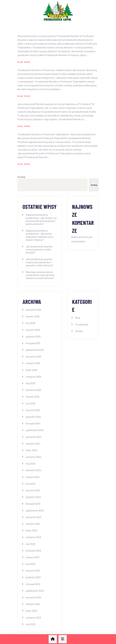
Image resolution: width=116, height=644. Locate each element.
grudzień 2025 (33, 336)
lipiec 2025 (31, 370)
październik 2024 (35, 430)
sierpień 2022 (33, 604)
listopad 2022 (33, 584)
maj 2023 (31, 544)
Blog (78, 318)
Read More (24, 62)
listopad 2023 (33, 504)
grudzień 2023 (33, 497)
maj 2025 (31, 383)
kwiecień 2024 (34, 470)
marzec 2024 (33, 477)
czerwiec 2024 (34, 457)
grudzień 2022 (33, 577)
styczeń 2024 (33, 490)
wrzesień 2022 (34, 597)
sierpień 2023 (33, 524)
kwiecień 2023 (33, 551)
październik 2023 (35, 510)
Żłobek (79, 331)
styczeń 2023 (33, 570)
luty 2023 (31, 564)
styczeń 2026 (33, 330)
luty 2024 (31, 484)
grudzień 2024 (33, 417)
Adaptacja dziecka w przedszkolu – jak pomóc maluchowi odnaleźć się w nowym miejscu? (40, 235)
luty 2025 (31, 403)
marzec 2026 (33, 316)
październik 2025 (35, 350)
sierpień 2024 (33, 443)
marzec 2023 (33, 557)
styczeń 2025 (33, 410)
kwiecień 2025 (33, 390)
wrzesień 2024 (34, 437)
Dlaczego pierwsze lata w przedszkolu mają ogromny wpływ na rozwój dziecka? (40, 275)
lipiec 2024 (32, 450)
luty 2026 (31, 323)
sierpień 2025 (33, 363)
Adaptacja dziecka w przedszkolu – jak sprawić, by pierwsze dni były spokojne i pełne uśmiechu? (41, 219)
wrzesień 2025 (34, 356)
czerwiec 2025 (33, 377)
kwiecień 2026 (33, 310)
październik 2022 (35, 591)
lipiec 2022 (31, 611)
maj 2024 (31, 463)
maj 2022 (31, 624)
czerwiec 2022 (33, 617)
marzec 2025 (33, 397)
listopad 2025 (33, 343)
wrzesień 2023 (34, 517)
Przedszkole (82, 324)
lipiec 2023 (31, 530)
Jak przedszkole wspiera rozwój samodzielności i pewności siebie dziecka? (39, 262)
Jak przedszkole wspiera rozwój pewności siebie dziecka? (39, 249)
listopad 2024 (33, 423)
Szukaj (21, 177)
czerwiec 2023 (33, 537)
